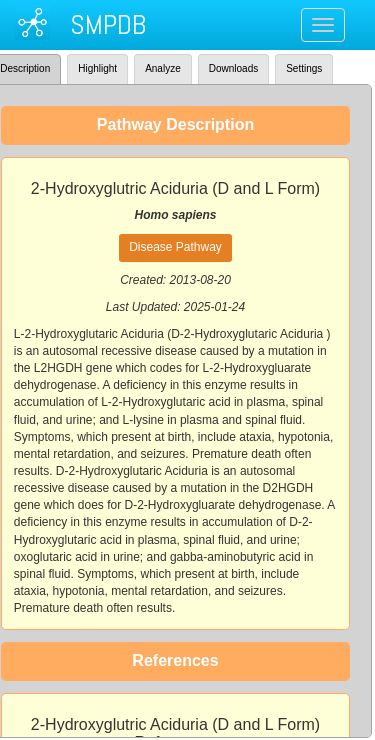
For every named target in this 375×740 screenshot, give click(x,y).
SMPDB (108, 24)
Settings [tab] (304, 68)
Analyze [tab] (163, 68)
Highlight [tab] (97, 68)
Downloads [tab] (233, 68)
